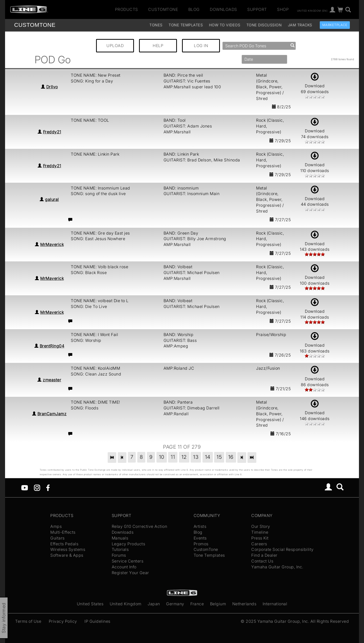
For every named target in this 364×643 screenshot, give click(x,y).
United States (90, 604)
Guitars (58, 538)
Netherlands (244, 604)
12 (184, 457)
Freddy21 (52, 132)
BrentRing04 (52, 346)
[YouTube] (25, 487)
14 (208, 457)
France (197, 604)
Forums (119, 555)
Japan (154, 604)
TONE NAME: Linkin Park (95, 154)
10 (162, 457)
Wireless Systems (68, 549)
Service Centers (128, 561)
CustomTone (163, 9)
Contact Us (262, 561)
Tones (156, 25)
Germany (175, 604)
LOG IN (201, 46)
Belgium (218, 604)
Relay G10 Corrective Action (140, 526)
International (275, 604)
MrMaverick (52, 244)
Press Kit (260, 538)
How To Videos (225, 25)
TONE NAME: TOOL (90, 120)
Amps (56, 526)
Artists (200, 526)
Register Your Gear (130, 573)
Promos (201, 544)
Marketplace (335, 25)
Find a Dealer (264, 555)
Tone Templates (186, 25)
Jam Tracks (300, 25)
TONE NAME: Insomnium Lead (100, 188)
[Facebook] (48, 487)
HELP (158, 46)
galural (52, 199)
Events (200, 538)
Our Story (261, 526)
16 (231, 457)
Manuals (120, 538)
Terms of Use (28, 621)
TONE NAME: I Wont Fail (94, 335)
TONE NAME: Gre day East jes (100, 233)
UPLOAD (115, 46)
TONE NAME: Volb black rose (99, 267)
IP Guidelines (97, 621)
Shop (283, 9)
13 (196, 457)
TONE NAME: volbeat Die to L (100, 301)
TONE (35, 25)
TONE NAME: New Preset (96, 75)
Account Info (124, 567)
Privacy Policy (63, 621)
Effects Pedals (64, 544)
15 (219, 457)
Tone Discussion (264, 25)
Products (127, 9)
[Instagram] (37, 487)
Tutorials (120, 549)
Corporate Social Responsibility (282, 549)
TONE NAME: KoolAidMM (95, 368)
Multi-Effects (63, 532)
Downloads (223, 9)
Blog (194, 9)
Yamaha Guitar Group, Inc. (277, 567)
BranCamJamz (52, 414)
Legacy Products (129, 544)
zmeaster (52, 380)
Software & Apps (67, 555)
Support (257, 9)
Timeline (260, 532)
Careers (259, 544)
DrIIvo (52, 87)
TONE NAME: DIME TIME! (95, 402)
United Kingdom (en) (312, 10)
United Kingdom (126, 604)
